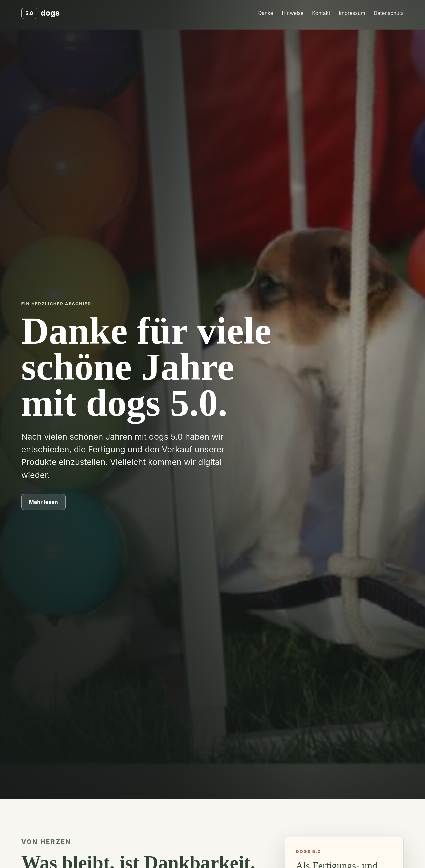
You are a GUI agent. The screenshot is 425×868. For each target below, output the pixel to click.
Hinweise (293, 13)
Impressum (352, 13)
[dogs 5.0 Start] (40, 13)
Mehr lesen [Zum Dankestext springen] (43, 502)
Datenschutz (389, 13)
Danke (265, 13)
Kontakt (321, 13)
